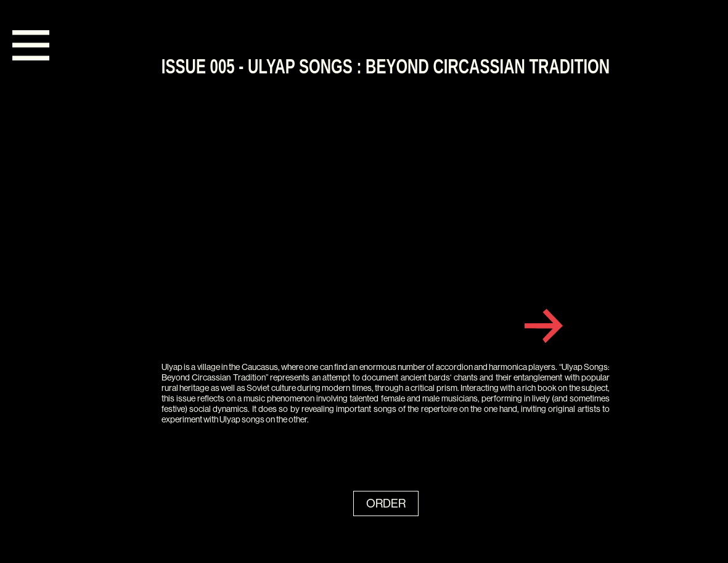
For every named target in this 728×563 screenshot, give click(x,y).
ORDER (386, 503)
